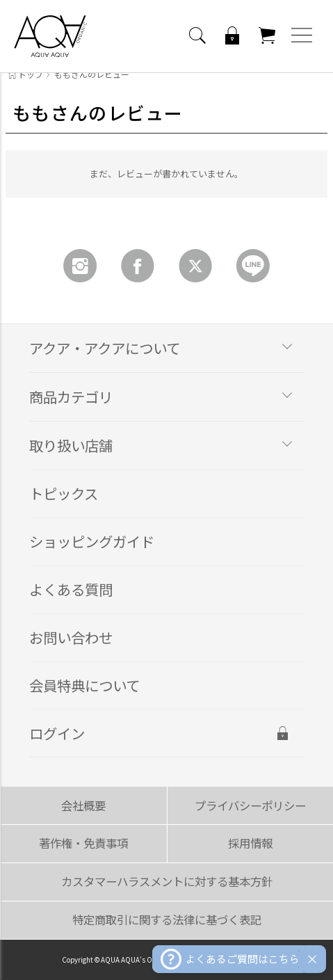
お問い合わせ (71, 637)
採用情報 (250, 843)
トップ (26, 74)
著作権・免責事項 (83, 843)
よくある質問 (71, 589)
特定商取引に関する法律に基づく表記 (167, 919)
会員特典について (84, 685)
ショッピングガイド (92, 541)
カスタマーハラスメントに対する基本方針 (167, 881)
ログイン (57, 733)
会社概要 (83, 805)
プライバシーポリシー (250, 805)
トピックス (64, 493)
